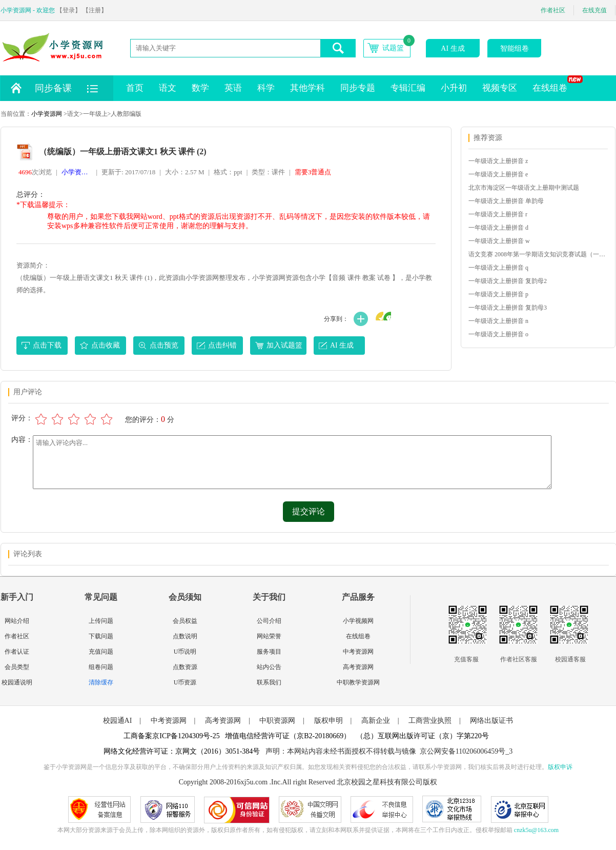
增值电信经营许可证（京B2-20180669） (288, 736)
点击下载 (47, 345)
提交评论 (309, 511)
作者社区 (553, 10)
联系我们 (269, 682)
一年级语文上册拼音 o (498, 334)
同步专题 (358, 88)
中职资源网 (277, 721)
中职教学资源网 (358, 682)
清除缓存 (101, 682)
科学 (266, 88)
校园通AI (118, 721)
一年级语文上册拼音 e (498, 174)
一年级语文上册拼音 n (498, 321)
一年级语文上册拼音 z (498, 161)
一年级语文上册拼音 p (498, 294)
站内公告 (269, 667)
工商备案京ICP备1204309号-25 (171, 736)
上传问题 (101, 621)
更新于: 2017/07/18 (128, 172)
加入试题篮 (284, 345)
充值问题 (101, 652)
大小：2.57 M (185, 172)
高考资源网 (358, 667)
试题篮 (393, 48)
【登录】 (69, 10)
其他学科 (307, 88)
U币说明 (185, 652)
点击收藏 (106, 345)
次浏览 (35, 172)
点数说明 (185, 636)
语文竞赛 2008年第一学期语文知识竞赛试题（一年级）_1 (538, 254)
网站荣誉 (269, 636)
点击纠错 (222, 345)
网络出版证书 (491, 721)
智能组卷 (515, 48)
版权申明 (328, 721)
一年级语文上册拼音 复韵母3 (508, 308)
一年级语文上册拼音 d (498, 228)
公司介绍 (269, 621)
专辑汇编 (408, 88)
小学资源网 (47, 114)
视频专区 (500, 88)
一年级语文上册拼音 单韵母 (506, 201)
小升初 (454, 88)
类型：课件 (268, 172)
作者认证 (17, 652)
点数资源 (185, 667)
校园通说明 (17, 682)
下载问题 (101, 636)
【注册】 (95, 10)
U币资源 (185, 682)
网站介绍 (17, 621)
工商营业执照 (430, 721)
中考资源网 (358, 652)
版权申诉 (560, 767)
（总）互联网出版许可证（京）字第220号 (423, 736)
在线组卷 (554, 84)
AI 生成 (453, 48)
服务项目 (269, 652)
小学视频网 (358, 621)
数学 (200, 88)
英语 (233, 88)
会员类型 (17, 667)
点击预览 (164, 345)
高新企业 (376, 721)
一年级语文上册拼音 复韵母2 (508, 281)
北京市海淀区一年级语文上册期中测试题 (524, 188)
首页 (135, 88)
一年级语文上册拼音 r (498, 214)
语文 (168, 88)
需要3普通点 (313, 172)
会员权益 (185, 621)
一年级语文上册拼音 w (499, 241)
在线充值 (594, 10)
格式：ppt (228, 172)
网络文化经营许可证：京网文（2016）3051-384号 (182, 751)
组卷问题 (101, 667)
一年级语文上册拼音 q (498, 268)
